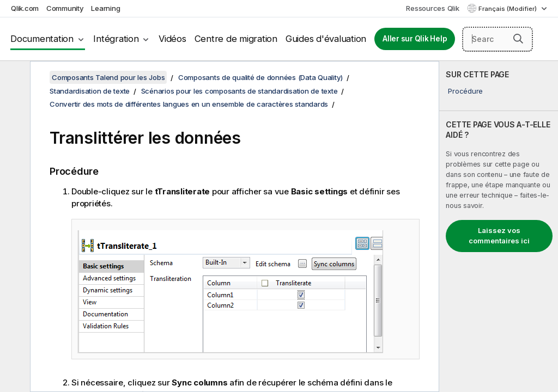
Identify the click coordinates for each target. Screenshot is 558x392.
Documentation (42, 39)
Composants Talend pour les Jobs (108, 77)
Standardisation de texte (90, 91)
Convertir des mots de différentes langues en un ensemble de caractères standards (189, 104)
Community (65, 8)
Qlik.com (25, 8)
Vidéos (172, 39)
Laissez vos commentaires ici (499, 236)
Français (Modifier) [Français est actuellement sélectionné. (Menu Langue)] (508, 9)
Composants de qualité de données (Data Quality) (260, 77)
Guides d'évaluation (326, 39)
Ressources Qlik (432, 8)
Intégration (116, 39)
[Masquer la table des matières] (14, 78)
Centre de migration (236, 39)
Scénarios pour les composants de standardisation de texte (239, 91)
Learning (105, 8)
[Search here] (498, 39)
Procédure (465, 91)
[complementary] (499, 226)
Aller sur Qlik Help (415, 39)
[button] (518, 39)
